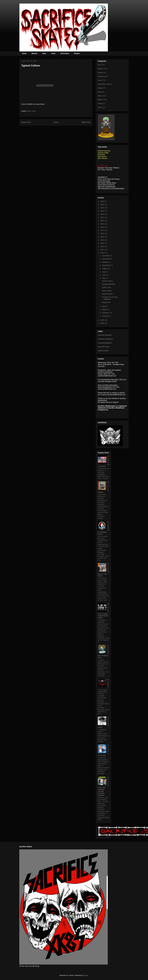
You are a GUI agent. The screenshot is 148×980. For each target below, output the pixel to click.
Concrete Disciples (105, 335)
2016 (102, 233)
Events (100, 73)
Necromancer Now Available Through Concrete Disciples (103, 786)
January (105, 316)
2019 (102, 224)
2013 (102, 243)
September (106, 265)
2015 (102, 237)
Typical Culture (107, 281)
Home (24, 53)
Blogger (86, 975)
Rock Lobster (107, 291)
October (105, 262)
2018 (102, 227)
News (100, 96)
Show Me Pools (103, 347)
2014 (102, 240)
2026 (102, 201)
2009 (102, 320)
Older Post (86, 122)
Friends (101, 76)
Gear (44, 53)
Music (100, 92)
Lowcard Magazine (105, 343)
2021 (102, 217)
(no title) (108, 684)
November (106, 259)
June (104, 275)
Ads (99, 65)
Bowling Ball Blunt (108, 284)
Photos (77, 53)
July (104, 272)
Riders (29, 111)
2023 (102, 211)
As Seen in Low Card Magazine (110, 298)
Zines (100, 107)
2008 (102, 323)
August (105, 269)
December (106, 256)
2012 (102, 246)
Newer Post (26, 122)
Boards (34, 53)
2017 (102, 230)
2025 (102, 205)
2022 (102, 214)
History (100, 88)
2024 (102, 208)
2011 (102, 250)
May (104, 278)
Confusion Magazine (105, 339)
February (106, 313)
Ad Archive (65, 53)
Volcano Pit (106, 302)
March (105, 310)
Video (34, 111)
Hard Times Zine (104, 84)
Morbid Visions (107, 294)
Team (53, 53)
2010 (102, 253)
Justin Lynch (106, 287)
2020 (102, 221)
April (104, 306)
